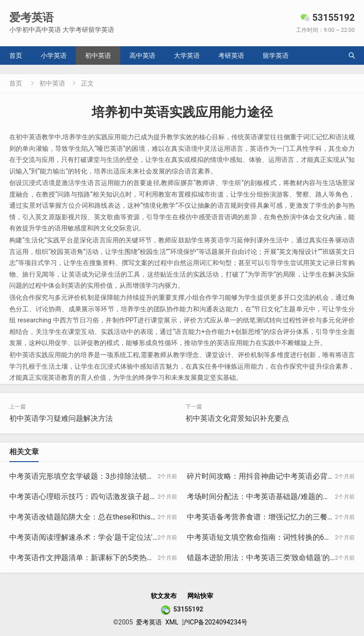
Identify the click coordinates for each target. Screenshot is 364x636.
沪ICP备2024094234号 (215, 622)
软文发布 (164, 596)
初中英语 (98, 56)
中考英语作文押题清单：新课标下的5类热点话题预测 (96, 558)
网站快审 (200, 596)
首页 (16, 56)
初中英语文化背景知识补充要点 (237, 418)
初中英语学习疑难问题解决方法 (61, 418)
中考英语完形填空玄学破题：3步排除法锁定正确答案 (96, 476)
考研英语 (231, 56)
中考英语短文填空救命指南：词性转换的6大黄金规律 (274, 537)
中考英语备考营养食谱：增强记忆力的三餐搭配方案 (272, 517)
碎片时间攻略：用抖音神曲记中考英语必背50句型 (269, 476)
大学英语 (187, 56)
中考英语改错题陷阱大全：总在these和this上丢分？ (95, 517)
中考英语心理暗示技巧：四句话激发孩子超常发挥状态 (98, 497)
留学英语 (276, 56)
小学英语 (54, 56)
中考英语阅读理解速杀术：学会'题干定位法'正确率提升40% (106, 537)
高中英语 (142, 56)
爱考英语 (149, 622)
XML (172, 622)
